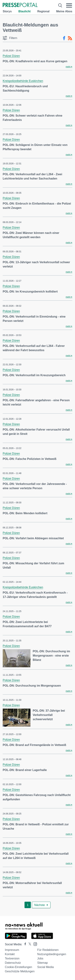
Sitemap (43, 963)
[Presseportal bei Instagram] (34, 944)
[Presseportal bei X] (29, 944)
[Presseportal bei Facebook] (24, 944)
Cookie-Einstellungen (18, 967)
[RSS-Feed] (70, 38)
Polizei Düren (11, 56)
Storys (7, 11)
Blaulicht (25, 11)
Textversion (12, 958)
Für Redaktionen (48, 950)
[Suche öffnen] (60, 5)
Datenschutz (13, 963)
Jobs (40, 958)
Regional (43, 11)
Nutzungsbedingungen (52, 954)
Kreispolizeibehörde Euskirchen (23, 81)
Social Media (46, 967)
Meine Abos (64, 11)
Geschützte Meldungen (20, 971)
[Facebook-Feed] (64, 38)
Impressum (12, 950)
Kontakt (10, 954)
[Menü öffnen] (69, 5)
